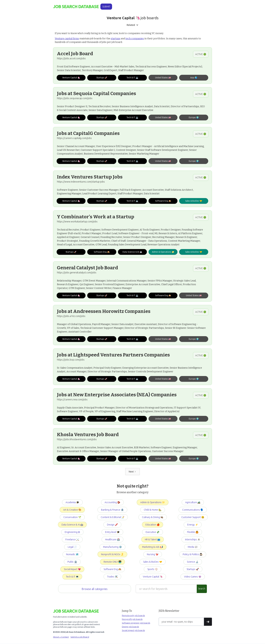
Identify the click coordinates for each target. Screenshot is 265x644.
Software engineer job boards (136, 623)
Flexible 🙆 (193, 532)
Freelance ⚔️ (72, 539)
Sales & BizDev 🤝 (153, 562)
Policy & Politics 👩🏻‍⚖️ (193, 554)
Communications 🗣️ (193, 510)
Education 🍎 (153, 525)
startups (116, 39)
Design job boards (130, 627)
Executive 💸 (153, 532)
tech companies (135, 39)
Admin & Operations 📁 (153, 502)
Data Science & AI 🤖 (72, 525)
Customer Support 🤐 (193, 517)
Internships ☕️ (193, 539)
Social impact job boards (133, 630)
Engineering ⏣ (72, 532)
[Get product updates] (181, 622)
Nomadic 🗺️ (72, 554)
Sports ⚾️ (153, 569)
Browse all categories (95, 589)
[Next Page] (133, 472)
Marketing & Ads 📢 (153, 547)
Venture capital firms (67, 39)
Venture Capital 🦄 (153, 577)
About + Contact (61, 637)
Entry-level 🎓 (112, 532)
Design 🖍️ (112, 525)
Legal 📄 (72, 547)
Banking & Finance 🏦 (112, 510)
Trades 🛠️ (112, 577)
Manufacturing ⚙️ (112, 547)
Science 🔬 (193, 562)
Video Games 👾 (193, 577)
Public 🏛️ (72, 562)
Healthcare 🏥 (112, 539)
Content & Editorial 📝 (112, 517)
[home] (76, 7)
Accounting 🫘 (112, 502)
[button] (132, 25)
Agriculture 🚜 (193, 502)
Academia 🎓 (72, 502)
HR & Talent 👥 (153, 539)
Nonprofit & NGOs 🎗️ (112, 554)
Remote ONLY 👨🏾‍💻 (112, 562)
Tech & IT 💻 (72, 577)
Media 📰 (193, 547)
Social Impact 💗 (72, 569)
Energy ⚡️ (193, 525)
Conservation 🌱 (72, 517)
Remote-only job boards (133, 615)
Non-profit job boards (132, 619)
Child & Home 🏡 (153, 510)
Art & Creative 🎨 (72, 510)
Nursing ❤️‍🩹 (153, 554)
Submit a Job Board (80, 637)
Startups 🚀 (193, 569)
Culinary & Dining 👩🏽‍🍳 (153, 517)
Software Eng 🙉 (112, 569)
